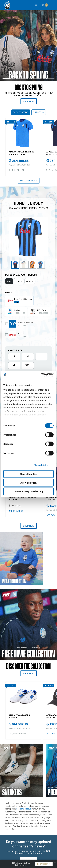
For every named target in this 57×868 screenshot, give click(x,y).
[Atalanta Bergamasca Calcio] (7, 5)
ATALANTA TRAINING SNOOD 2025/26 (22, 498)
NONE (9, 281)
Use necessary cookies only (28, 491)
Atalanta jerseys (24, 809)
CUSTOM (30, 281)
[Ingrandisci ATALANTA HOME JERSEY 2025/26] (28, 237)
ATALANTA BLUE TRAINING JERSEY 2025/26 (21, 153)
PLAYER (19, 281)
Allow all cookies (29, 474)
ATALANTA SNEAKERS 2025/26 (19, 716)
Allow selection (28, 483)
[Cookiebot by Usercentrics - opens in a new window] (41, 375)
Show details (41, 465)
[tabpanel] (28, 58)
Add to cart (16, 511)
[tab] (9, 281)
